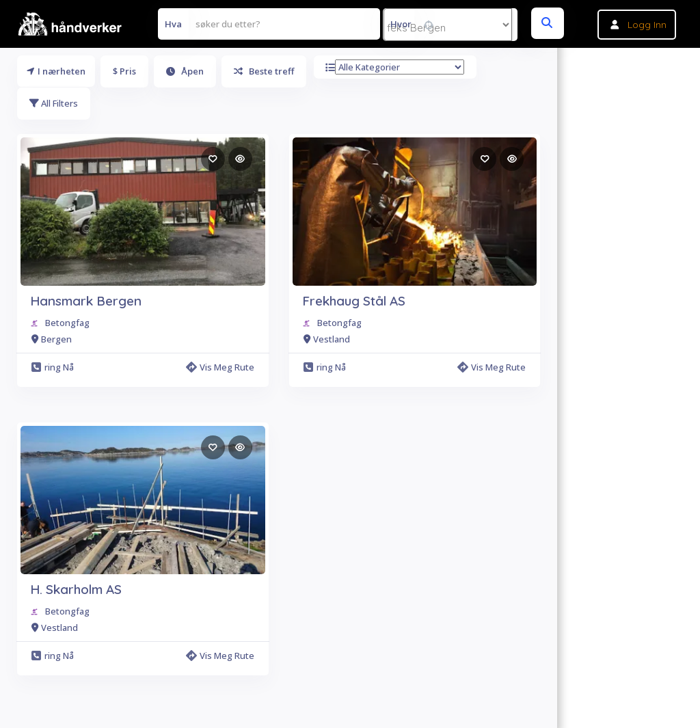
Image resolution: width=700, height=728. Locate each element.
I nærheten (56, 71)
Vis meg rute (220, 367)
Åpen (185, 71)
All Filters (54, 103)
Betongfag (67, 323)
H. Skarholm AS (76, 589)
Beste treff (264, 71)
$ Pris (124, 71)
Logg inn (647, 25)
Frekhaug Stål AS (354, 301)
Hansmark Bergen (86, 301)
